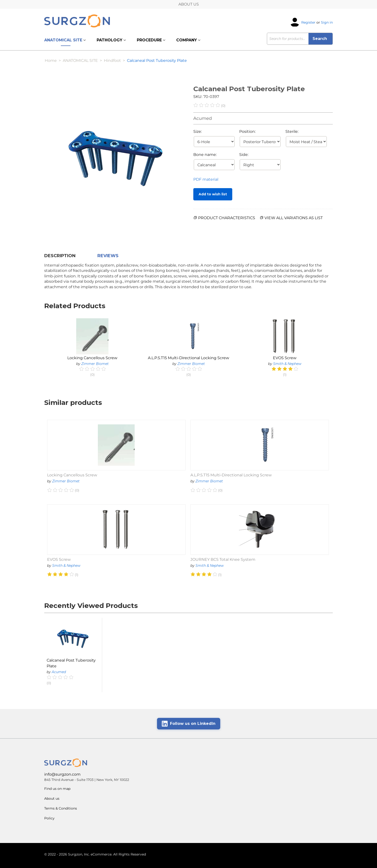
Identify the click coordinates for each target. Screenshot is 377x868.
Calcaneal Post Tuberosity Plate (71, 663)
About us (52, 798)
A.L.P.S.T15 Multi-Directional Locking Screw (188, 358)
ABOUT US (189, 4)
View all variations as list (294, 218)
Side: (244, 155)
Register (308, 22)
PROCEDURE (151, 40)
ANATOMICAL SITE (65, 40)
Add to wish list (213, 194)
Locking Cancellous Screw (92, 358)
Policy (49, 818)
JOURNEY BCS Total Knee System (223, 559)
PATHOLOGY (111, 40)
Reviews (108, 256)
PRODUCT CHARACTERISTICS (227, 218)
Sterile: (292, 131)
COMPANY (188, 40)
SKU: (198, 97)
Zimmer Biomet (95, 364)
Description (60, 256)
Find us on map (57, 789)
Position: (247, 131)
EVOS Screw (285, 358)
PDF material (206, 179)
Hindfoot (112, 61)
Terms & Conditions (61, 808)
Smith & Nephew (287, 364)
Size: (198, 131)
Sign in (327, 22)
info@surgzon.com (62, 774)
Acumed (203, 118)
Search (320, 39)
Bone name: (205, 155)
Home (51, 61)
